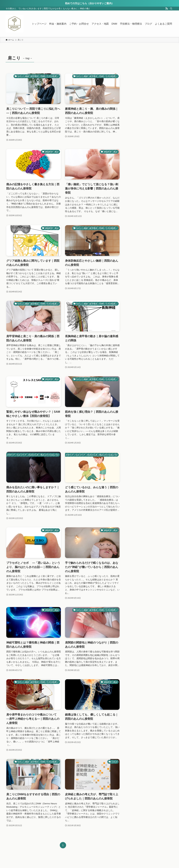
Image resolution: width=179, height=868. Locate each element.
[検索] (171, 9)
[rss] (167, 9)
